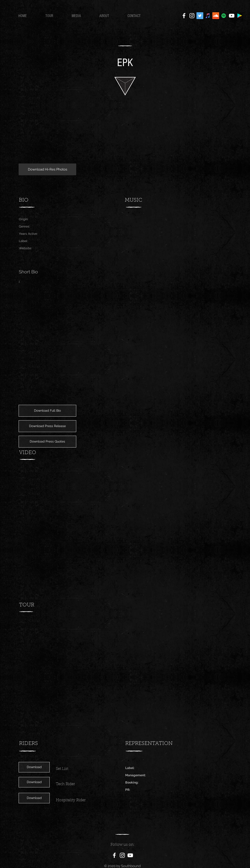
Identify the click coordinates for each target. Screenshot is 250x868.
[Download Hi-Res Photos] (47, 169)
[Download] (34, 767)
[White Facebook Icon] (184, 16)
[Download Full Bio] (47, 411)
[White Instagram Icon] (192, 16)
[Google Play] (240, 16)
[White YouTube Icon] (232, 16)
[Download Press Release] (47, 426)
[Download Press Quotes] (47, 442)
